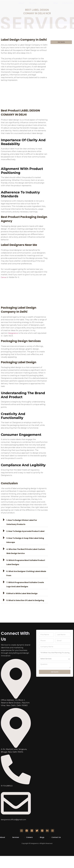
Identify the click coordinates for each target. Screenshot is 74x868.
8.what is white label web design (22, 593)
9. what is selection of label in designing (25, 600)
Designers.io (14, 333)
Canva (4, 277)
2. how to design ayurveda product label (25, 531)
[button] (24, 521)
